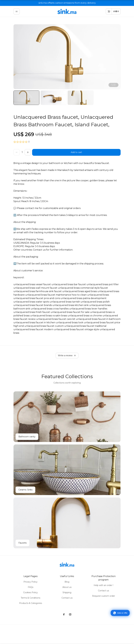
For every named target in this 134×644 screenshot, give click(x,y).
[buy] (76, 152)
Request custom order (104, 596)
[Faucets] (67, 523)
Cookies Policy (30, 592)
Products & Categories (31, 603)
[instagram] (70, 614)
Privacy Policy (30, 582)
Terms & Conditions (30, 598)
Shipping (67, 592)
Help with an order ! (103, 585)
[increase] (28, 152)
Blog (67, 582)
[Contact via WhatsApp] (120, 613)
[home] (67, 11)
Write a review (67, 356)
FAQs (31, 587)
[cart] (113, 11)
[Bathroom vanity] (67, 417)
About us (67, 587)
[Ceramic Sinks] (67, 470)
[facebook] (64, 614)
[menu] (17, 11)
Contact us (67, 598)
